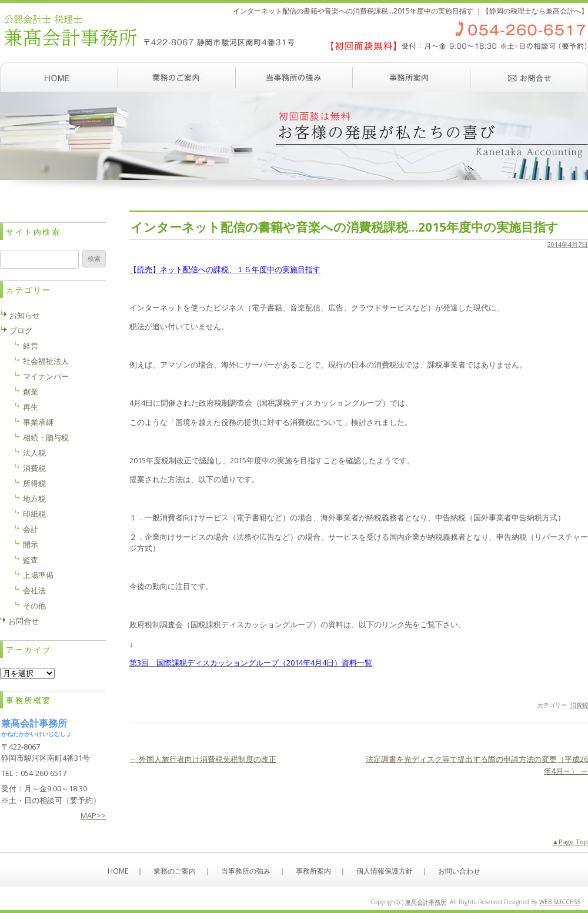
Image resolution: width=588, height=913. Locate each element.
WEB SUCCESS (560, 902)
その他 (34, 606)
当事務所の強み (294, 77)
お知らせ (25, 315)
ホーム (59, 77)
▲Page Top (570, 842)
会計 (31, 529)
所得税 (34, 483)
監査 (31, 560)
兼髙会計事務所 (426, 902)
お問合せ (24, 621)
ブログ (21, 330)
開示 (31, 544)
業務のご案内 (176, 77)
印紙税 (34, 514)
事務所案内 (412, 77)
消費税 (579, 705)
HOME (118, 871)
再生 (31, 407)
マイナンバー (46, 376)
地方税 (34, 499)
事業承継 (38, 422)
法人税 (34, 453)
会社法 (34, 590)
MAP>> (93, 815)
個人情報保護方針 (385, 871)
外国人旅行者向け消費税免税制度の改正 (203, 759)
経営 (31, 346)
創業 (31, 392)
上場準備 (38, 575)
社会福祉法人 (46, 361)
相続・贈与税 (46, 437)
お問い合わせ (529, 77)
